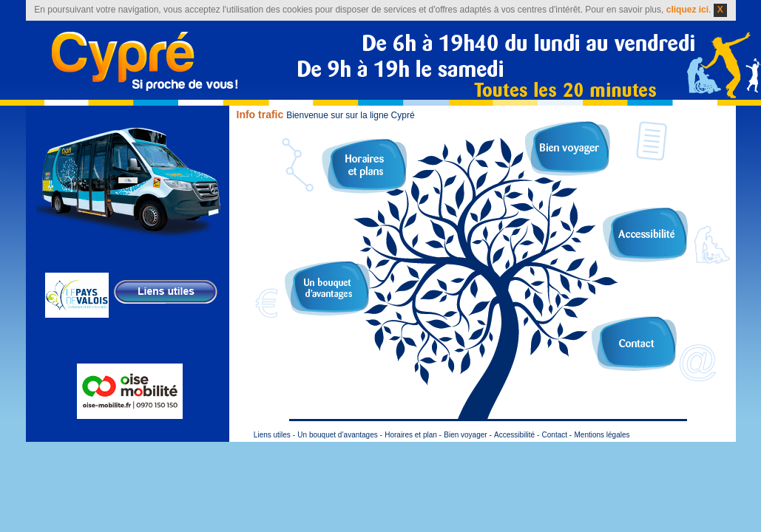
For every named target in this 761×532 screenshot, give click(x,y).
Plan (364, 166)
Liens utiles (272, 435)
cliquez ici (687, 10)
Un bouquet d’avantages (327, 288)
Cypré (145, 61)
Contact (634, 344)
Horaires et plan (411, 435)
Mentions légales (602, 435)
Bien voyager (568, 149)
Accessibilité (645, 235)
